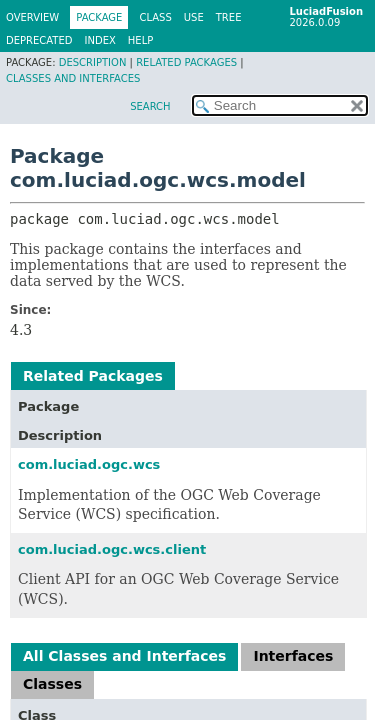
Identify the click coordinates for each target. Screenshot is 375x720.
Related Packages (186, 62)
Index (100, 40)
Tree (229, 17)
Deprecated (39, 40)
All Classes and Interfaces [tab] (124, 656)
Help (140, 40)
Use (194, 17)
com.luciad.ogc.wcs (89, 464)
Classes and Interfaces (73, 78)
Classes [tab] (52, 684)
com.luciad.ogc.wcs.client (112, 549)
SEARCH (150, 106)
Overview (32, 17)
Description (93, 62)
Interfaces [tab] (293, 656)
